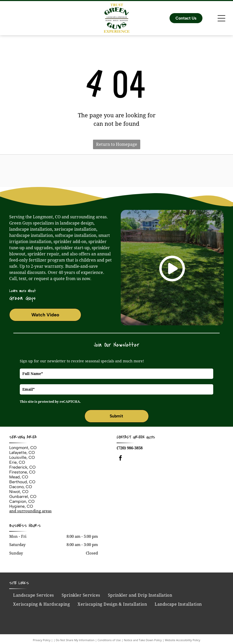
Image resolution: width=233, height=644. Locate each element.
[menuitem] (34, 595)
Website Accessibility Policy (182, 640)
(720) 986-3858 (130, 448)
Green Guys (144, 437)
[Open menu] (221, 18)
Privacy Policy (42, 640)
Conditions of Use (109, 640)
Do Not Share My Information (75, 640)
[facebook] (120, 459)
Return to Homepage (117, 144)
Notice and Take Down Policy (143, 640)
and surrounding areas (30, 511)
